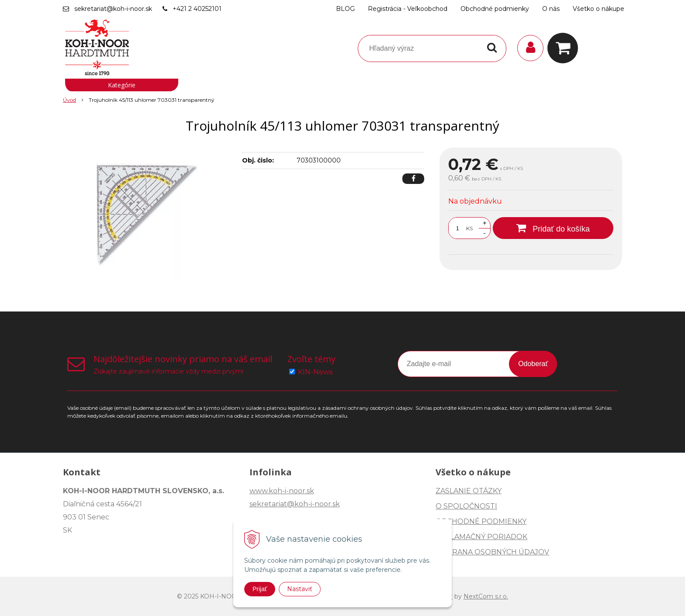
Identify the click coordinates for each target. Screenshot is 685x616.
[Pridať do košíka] (553, 228)
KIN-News (315, 372)
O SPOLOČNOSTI (466, 506)
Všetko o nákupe (599, 9)
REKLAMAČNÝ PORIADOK (481, 537)
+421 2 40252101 (197, 9)
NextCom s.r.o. (486, 596)
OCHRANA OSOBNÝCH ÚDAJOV (492, 552)
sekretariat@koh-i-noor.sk (113, 9)
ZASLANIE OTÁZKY (469, 491)
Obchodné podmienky (495, 9)
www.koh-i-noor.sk (282, 491)
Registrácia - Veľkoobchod (408, 9)
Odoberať (533, 364)
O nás (551, 9)
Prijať (260, 589)
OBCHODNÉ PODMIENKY (481, 521)
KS (469, 228)
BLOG (345, 9)
